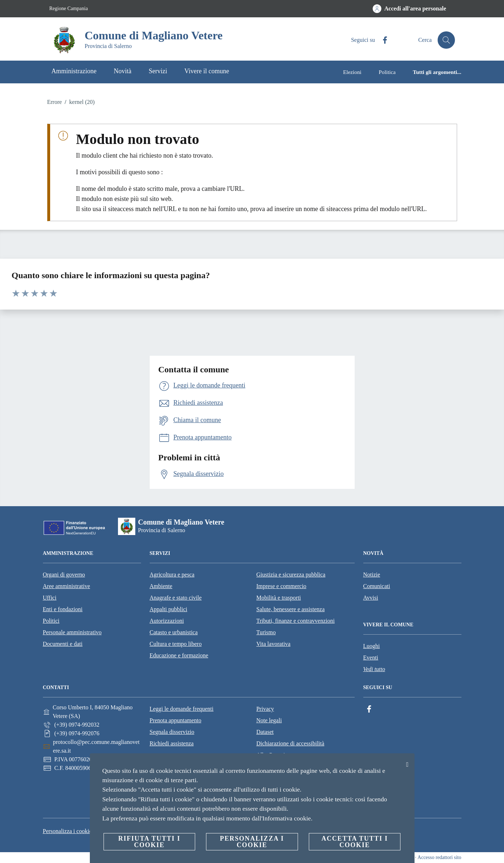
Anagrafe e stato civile (176, 598)
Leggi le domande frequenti (181, 709)
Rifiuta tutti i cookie (149, 842)
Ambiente (161, 586)
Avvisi (371, 598)
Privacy (265, 709)
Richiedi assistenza (171, 743)
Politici (51, 621)
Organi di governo (64, 575)
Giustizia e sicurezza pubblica (291, 575)
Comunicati (377, 586)
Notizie (372, 575)
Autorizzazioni (167, 621)
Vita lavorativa (274, 644)
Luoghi (372, 646)
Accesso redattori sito (439, 857)
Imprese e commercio (282, 586)
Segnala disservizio (172, 732)
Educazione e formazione (179, 655)
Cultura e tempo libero (176, 644)
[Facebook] (382, 40)
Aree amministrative (67, 586)
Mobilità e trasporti (279, 598)
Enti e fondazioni (63, 609)
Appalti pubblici (168, 609)
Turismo (266, 632)
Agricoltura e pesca (172, 575)
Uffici (50, 598)
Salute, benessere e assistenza (291, 609)
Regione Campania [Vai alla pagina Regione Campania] (69, 8)
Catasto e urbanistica (174, 632)
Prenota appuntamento (175, 720)
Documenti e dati (63, 644)
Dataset (265, 732)
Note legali (269, 720)
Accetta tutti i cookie (355, 842)
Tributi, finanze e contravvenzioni (296, 621)
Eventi (371, 658)
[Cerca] (446, 40)
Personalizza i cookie (67, 831)
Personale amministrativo (72, 632)
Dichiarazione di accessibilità (290, 743)
